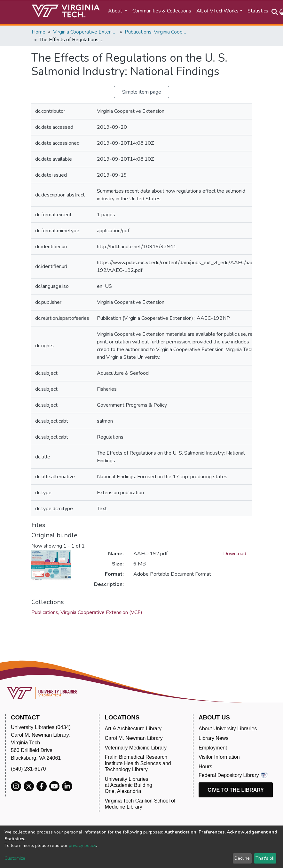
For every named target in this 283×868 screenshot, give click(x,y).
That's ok (265, 858)
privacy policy (82, 845)
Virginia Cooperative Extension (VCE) (85, 32)
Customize (15, 858)
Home (39, 32)
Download (235, 554)
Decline (242, 858)
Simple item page (142, 92)
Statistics (258, 11)
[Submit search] (275, 12)
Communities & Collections (162, 11)
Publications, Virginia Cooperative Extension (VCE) (157, 32)
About (116, 11)
